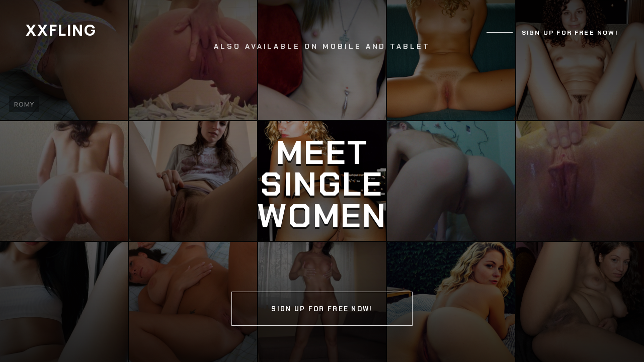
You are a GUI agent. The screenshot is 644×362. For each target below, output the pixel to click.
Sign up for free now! (570, 33)
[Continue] (322, 181)
